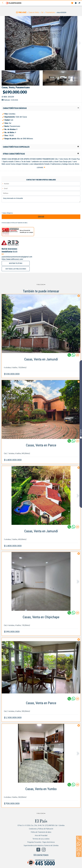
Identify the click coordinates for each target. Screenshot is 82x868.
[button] (41, 108)
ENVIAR (41, 217)
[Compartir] (79, 3)
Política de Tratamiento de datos (19, 223)
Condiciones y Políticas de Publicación (41, 829)
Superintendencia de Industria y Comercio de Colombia (41, 845)
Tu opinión (81, 434)
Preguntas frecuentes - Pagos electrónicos (41, 842)
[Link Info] (41, 365)
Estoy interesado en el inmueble (41, 199)
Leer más (40, 168)
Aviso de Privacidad (41, 835)
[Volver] (3, 3)
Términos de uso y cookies (41, 839)
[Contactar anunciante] (77, 356)
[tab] (41, 108)
